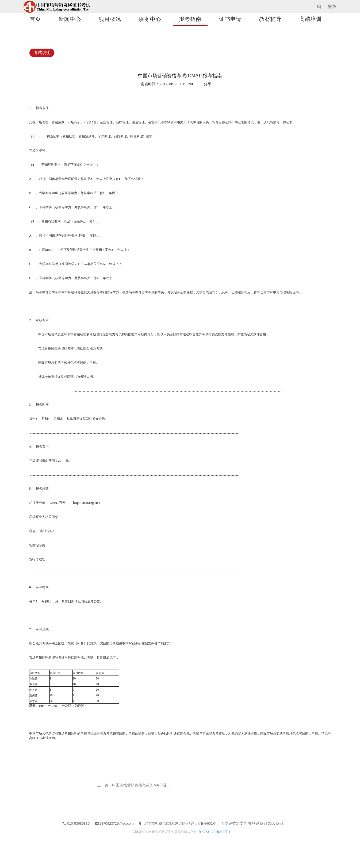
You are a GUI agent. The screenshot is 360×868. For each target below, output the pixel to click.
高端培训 (311, 19)
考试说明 (42, 53)
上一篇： (133, 785)
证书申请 (230, 19)
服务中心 (150, 19)
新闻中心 (70, 19)
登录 (332, 7)
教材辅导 (270, 19)
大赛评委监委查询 (236, 823)
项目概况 (110, 19)
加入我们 (275, 823)
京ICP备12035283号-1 (214, 832)
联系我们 (259, 823)
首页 (35, 19)
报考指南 (190, 19)
